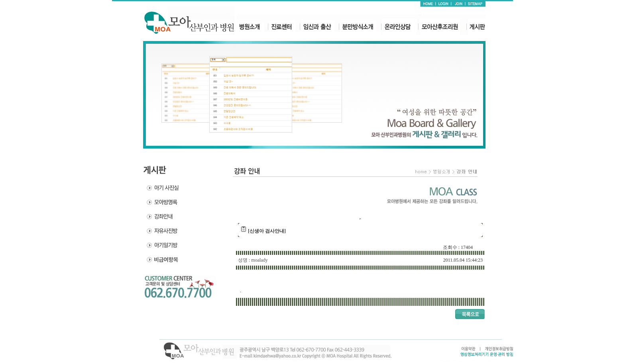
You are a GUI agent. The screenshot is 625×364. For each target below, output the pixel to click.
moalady (259, 260)
